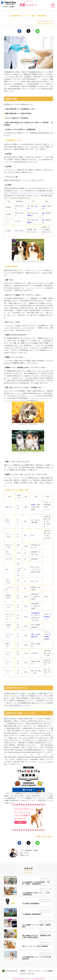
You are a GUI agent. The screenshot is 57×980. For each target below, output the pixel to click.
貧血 (32, 147)
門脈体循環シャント (47, 617)
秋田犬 (34, 191)
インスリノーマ (31, 288)
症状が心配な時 (47, 837)
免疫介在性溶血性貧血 (13, 328)
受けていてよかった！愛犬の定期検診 (35, 946)
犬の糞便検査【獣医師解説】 (32, 914)
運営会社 (23, 971)
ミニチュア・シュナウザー (39, 398)
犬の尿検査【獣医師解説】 (31, 904)
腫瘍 (10, 290)
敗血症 (44, 206)
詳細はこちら (24, 855)
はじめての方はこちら (12, 971)
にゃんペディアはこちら (27, 974)
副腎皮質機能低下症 (17, 288)
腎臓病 (32, 378)
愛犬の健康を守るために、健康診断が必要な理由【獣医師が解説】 (36, 936)
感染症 (42, 147)
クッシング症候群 (34, 396)
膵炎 (48, 361)
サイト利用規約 (48, 971)
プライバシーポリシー (35, 971)
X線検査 (50, 698)
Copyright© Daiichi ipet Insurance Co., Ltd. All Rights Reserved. (28, 979)
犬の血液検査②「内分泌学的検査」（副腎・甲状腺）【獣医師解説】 (36, 883)
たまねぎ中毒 (27, 328)
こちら (48, 800)
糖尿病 (25, 286)
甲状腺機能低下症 (14, 396)
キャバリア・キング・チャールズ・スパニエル (35, 193)
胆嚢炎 (46, 328)
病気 (39, 837)
